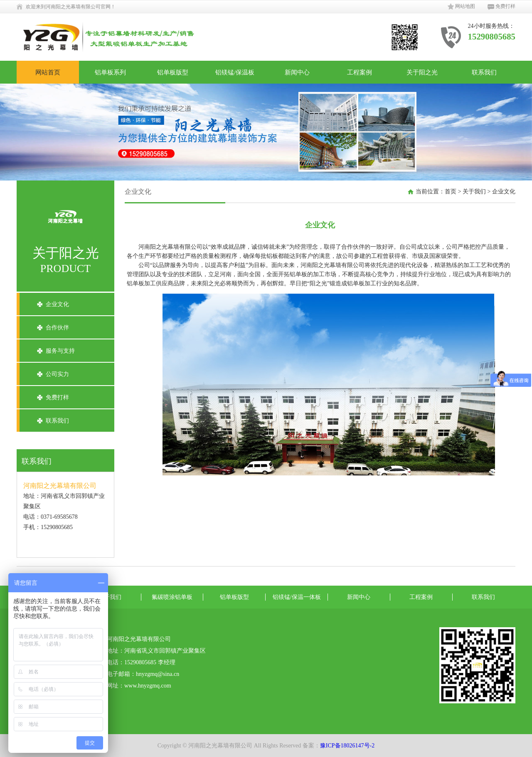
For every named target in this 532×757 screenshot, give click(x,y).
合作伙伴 (57, 328)
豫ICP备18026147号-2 (347, 746)
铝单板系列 (110, 72)
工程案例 (360, 72)
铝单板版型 (173, 72)
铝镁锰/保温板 (235, 72)
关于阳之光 (422, 72)
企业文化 (57, 304)
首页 (451, 192)
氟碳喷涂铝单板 (172, 597)
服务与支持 (60, 351)
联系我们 (484, 72)
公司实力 (57, 374)
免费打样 (501, 7)
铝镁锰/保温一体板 (297, 597)
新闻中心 (297, 72)
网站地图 (461, 7)
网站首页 (48, 72)
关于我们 (474, 192)
